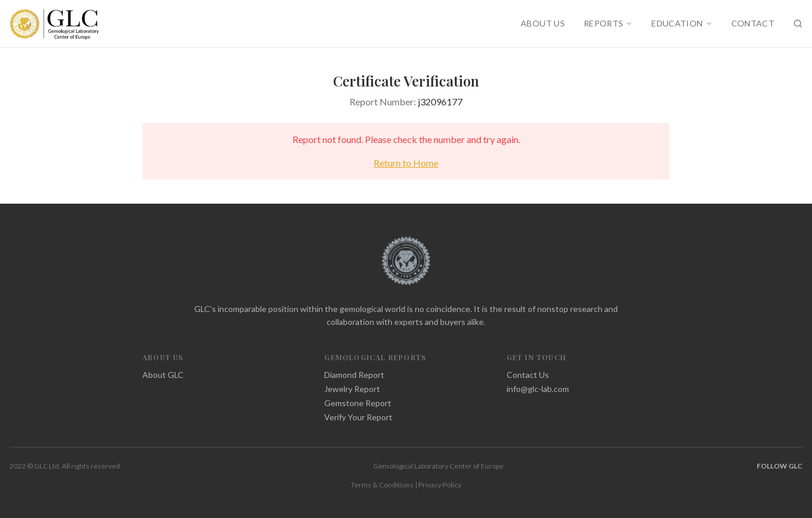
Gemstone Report (358, 403)
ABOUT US (543, 23)
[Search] (798, 24)
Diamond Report (354, 375)
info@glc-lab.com (538, 389)
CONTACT (753, 23)
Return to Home (406, 163)
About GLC (163, 375)
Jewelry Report (352, 389)
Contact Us (528, 375)
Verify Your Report (358, 417)
